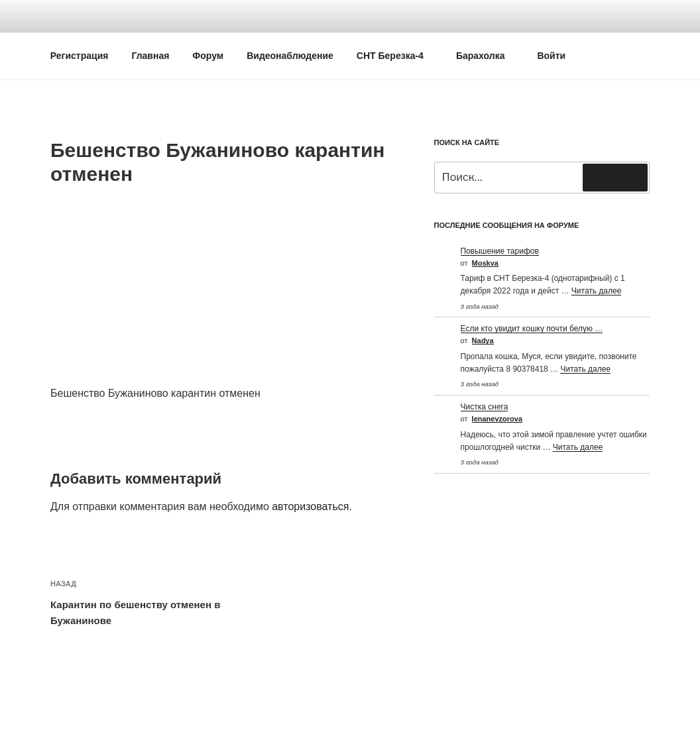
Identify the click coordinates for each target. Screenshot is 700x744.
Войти (551, 56)
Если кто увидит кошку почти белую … (532, 329)
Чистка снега (485, 407)
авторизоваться (310, 506)
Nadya (483, 341)
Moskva (485, 263)
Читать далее (597, 291)
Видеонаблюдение (290, 56)
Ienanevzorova (497, 419)
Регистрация (80, 56)
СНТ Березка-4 (396, 56)
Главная (150, 56)
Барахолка (487, 56)
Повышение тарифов (500, 251)
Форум (208, 56)
